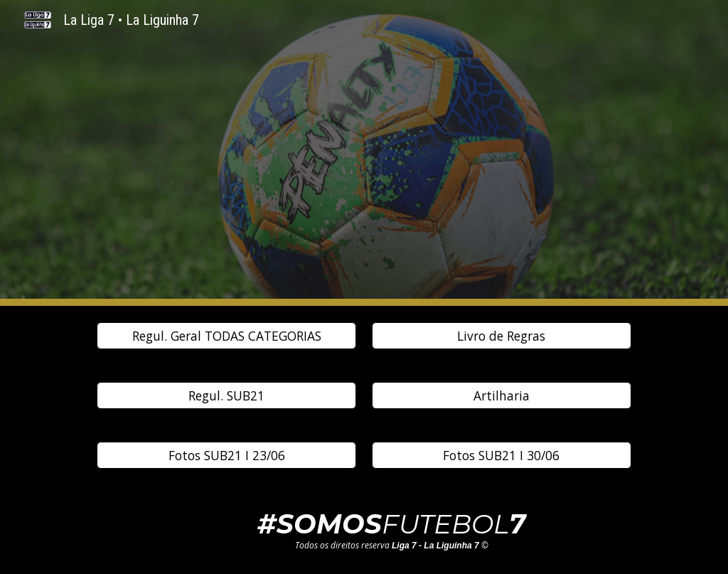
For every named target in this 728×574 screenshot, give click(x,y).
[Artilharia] (502, 396)
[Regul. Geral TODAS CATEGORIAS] (226, 336)
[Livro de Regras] (502, 336)
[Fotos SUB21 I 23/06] (226, 456)
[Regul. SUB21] (226, 396)
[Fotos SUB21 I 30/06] (502, 456)
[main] (391, 530)
